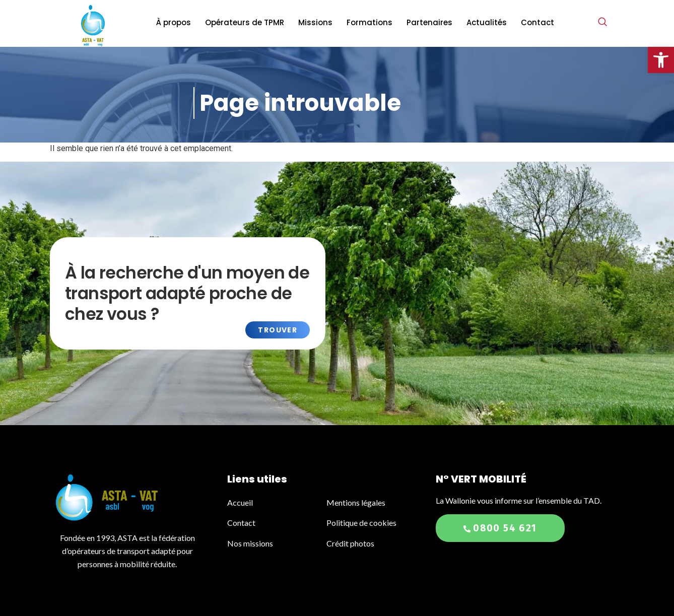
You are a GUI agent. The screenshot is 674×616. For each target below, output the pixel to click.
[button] (661, 60)
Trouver (278, 330)
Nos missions (250, 543)
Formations (369, 22)
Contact (537, 22)
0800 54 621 (500, 528)
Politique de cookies (361, 523)
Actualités (487, 22)
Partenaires (429, 22)
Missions (315, 22)
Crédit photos (350, 543)
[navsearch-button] (602, 23)
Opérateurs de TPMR (245, 22)
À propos (174, 22)
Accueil (241, 502)
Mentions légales (356, 502)
